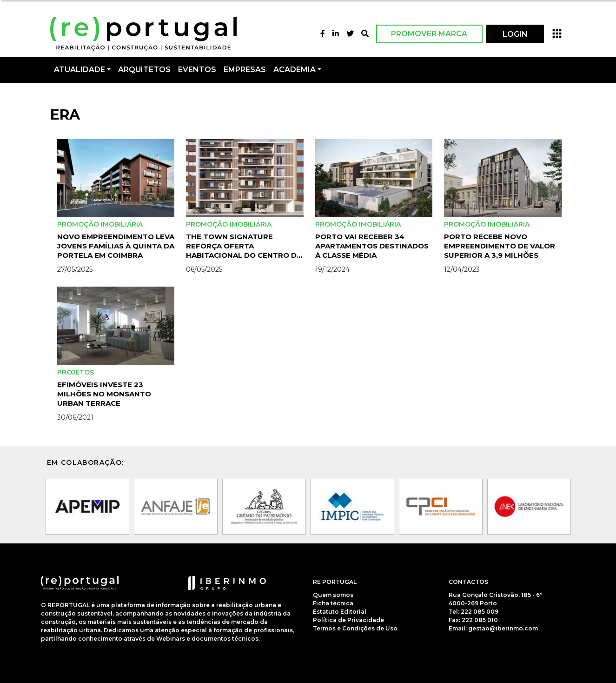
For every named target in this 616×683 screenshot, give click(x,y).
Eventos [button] (197, 70)
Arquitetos (144, 70)
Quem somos (333, 595)
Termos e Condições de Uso (355, 628)
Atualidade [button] (79, 70)
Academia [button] (295, 70)
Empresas (245, 70)
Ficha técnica (333, 603)
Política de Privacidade (348, 620)
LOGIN (515, 34)
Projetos (76, 372)
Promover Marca (429, 34)
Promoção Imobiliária (100, 224)
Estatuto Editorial (340, 612)
